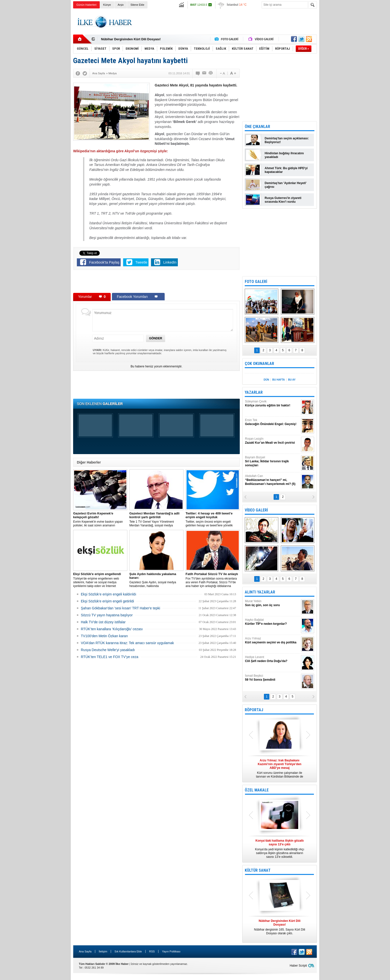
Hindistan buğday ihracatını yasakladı (284, 155)
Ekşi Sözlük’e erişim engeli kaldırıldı (109, 594)
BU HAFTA (279, 380)
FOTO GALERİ (256, 282)
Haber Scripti (298, 966)
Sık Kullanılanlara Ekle (128, 951)
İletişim (103, 951)
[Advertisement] (342, 87)
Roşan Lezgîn (272, 441)
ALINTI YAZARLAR (260, 592)
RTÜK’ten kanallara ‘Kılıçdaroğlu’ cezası (112, 629)
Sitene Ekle (137, 5)
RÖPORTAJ (254, 710)
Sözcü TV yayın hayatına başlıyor (107, 615)
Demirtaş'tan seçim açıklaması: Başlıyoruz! (287, 140)
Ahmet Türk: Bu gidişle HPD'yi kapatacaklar (286, 170)
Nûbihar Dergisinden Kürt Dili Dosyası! (131, 39)
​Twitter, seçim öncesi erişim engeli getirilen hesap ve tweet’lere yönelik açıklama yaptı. (213, 519)
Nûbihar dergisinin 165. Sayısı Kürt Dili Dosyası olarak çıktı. (280, 927)
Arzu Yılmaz (272, 641)
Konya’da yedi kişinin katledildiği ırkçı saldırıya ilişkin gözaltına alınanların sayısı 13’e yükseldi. (280, 849)
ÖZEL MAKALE (257, 790)
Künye (107, 5)
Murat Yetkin (272, 603)
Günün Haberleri (86, 5)
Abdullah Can (272, 480)
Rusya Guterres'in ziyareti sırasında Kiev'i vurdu (283, 200)
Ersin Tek (272, 422)
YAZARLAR (254, 392)
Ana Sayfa (85, 951)
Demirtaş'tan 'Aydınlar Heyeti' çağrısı (286, 185)
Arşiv (121, 5)
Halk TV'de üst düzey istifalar (103, 622)
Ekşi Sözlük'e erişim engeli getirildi (107, 601)
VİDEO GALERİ (256, 510)
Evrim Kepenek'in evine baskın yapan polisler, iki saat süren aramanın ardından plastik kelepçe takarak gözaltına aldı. (100, 519)
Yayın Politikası (171, 951)
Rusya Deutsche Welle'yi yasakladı (108, 650)
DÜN (266, 380)
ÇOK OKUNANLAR (259, 364)
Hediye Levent (272, 659)
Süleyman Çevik (272, 404)
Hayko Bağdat (272, 622)
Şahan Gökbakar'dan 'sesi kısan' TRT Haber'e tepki (121, 608)
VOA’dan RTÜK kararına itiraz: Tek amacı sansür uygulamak (127, 643)
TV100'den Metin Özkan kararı (104, 636)
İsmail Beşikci (272, 678)
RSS (152, 951)
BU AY (292, 380)
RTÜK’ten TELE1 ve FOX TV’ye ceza (110, 657)
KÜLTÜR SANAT (258, 870)
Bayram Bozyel (272, 461)
